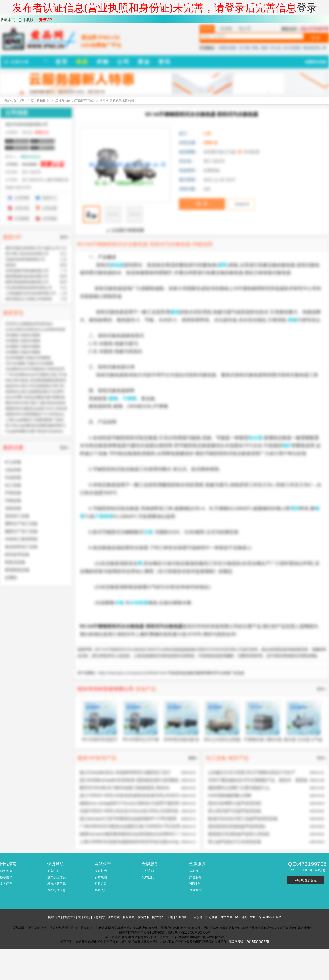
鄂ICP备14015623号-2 (266, 917)
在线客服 (148, 871)
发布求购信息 (57, 884)
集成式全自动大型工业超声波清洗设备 (243, 819)
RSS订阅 (241, 917)
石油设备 (13, 477)
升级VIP (46, 20)
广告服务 (195, 877)
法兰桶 (244, 48)
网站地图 (158, 917)
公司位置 (49, 208)
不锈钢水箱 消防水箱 (263, 740)
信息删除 (99, 917)
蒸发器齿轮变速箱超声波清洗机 (237, 826)
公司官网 (22, 198)
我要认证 (42, 132)
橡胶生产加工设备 (21, 531)
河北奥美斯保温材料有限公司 (29, 288)
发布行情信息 (57, 890)
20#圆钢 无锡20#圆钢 (23, 346)
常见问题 (6, 884)
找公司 (245, 29)
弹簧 (255, 48)
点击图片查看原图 (125, 230)
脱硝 (264, 48)
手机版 (28, 20)
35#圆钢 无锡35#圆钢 (23, 335)
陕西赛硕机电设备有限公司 (27, 276)
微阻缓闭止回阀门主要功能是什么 (239, 788)
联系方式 (114, 917)
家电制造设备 (17, 570)
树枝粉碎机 (312, 48)
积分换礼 (212, 917)
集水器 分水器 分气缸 (303, 740)
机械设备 (43, 101)
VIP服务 (195, 884)
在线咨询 (242, 204)
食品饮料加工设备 (21, 547)
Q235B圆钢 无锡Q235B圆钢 (28, 358)
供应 (31, 101)
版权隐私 (6, 877)
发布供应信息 (57, 877)
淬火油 (275, 48)
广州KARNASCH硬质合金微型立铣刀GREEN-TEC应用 (130, 826)
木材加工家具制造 (21, 539)
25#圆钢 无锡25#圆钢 (23, 341)
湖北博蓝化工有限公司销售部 (29, 299)
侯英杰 (11, 265)
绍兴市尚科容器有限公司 (223, 649)
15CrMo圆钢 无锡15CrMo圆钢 (29, 363)
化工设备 (58, 101)
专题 (170, 917)
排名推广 (195, 871)
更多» (322, 689)
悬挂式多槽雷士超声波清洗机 (235, 803)
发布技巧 (101, 871)
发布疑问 (148, 877)
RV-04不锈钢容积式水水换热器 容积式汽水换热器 (136, 649)
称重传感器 (228, 48)
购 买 (202, 204)
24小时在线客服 (305, 880)
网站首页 (54, 917)
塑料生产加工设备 (21, 524)
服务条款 (6, 871)
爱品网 (98, 656)
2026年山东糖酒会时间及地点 (29, 324)
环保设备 (13, 493)
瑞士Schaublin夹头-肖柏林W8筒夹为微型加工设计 (125, 772)
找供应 (207, 29)
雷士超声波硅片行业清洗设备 (235, 842)
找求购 (226, 29)
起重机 (11, 578)
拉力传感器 (292, 48)
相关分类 (13, 448)
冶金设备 (13, 470)
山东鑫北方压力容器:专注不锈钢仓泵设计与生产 (252, 772)
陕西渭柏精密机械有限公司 (27, 282)
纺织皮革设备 (17, 554)
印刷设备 (13, 501)
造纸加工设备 (17, 516)
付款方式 (195, 890)
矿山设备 (13, 462)
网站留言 (226, 917)
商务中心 (53, 871)
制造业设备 (15, 562)
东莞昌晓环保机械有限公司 (27, 271)
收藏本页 (8, 20)
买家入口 (101, 884)
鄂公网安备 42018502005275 (249, 942)
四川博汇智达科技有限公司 (27, 254)
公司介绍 (22, 208)
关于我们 (84, 917)
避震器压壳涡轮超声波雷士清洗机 (239, 834)
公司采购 (49, 218)
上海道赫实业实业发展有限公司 (31, 293)
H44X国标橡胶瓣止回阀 (230, 796)
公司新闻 (22, 218)
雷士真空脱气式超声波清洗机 (235, 811)
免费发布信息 (316, 62)
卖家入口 (101, 890)
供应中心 (49, 198)
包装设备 (13, 508)
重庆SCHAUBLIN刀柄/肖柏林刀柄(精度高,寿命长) (125, 788)
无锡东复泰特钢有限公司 (25, 259)
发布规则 (101, 877)
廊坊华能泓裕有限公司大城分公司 (32, 248)
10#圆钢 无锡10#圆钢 (23, 352)
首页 (21, 101)
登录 (307, 8)
